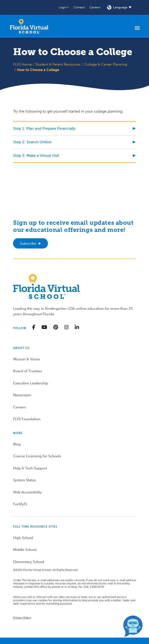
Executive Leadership (31, 383)
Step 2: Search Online (32, 142)
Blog (17, 444)
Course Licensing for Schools (37, 456)
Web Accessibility (27, 492)
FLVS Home (22, 64)
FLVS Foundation (27, 419)
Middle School (25, 550)
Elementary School (29, 562)
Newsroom (22, 395)
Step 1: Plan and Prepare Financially (44, 128)
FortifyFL (20, 504)
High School (23, 538)
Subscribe (28, 243)
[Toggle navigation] (137, 28)
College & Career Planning (106, 64)
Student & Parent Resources (58, 64)
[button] (64, 7)
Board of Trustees (28, 371)
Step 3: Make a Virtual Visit (36, 155)
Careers (95, 7)
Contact (79, 7)
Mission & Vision (27, 359)
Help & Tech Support (30, 468)
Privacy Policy (22, 618)
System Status (25, 480)
